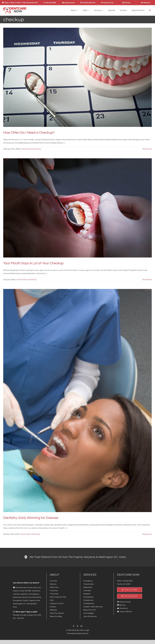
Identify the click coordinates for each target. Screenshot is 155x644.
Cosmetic (87, 590)
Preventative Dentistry (31, 149)
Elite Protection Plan (58, 597)
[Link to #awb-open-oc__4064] (150, 10)
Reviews (53, 584)
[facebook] (74, 626)
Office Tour (54, 587)
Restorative (88, 587)
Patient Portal (125, 602)
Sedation (87, 594)
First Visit (53, 581)
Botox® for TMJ (90, 610)
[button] (77, 557)
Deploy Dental (83, 633)
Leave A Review (126, 612)
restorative (36, 591)
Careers (53, 607)
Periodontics (88, 597)
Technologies (89, 613)
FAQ (52, 600)
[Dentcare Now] (15, 8)
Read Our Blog (56, 616)
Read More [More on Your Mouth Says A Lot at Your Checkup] (147, 280)
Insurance (54, 590)
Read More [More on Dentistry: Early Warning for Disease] (147, 534)
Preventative (89, 584)
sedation (24, 594)
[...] (64, 143)
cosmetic (17, 594)
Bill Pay (122, 605)
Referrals (53, 610)
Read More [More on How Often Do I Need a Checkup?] (147, 149)
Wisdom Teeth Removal (93, 607)
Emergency (88, 581)
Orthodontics (89, 603)
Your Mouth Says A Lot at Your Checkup (33, 263)
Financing (54, 594)
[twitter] (77, 626)
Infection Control (57, 603)
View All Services (90, 616)
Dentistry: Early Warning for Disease (31, 518)
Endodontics (88, 600)
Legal (87, 630)
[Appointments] (130, 596)
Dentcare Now (78, 630)
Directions (124, 608)
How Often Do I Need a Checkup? (29, 133)
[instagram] (81, 626)
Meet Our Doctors (57, 613)
